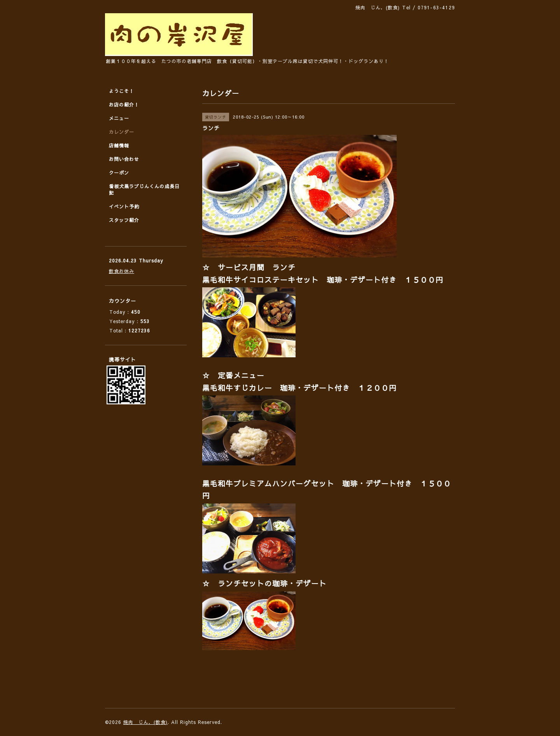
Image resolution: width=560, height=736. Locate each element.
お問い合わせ (124, 159)
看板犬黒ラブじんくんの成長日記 (144, 190)
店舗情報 (119, 145)
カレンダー (122, 132)
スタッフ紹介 (124, 220)
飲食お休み (122, 271)
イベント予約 (124, 206)
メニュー (119, 118)
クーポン (119, 173)
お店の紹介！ (124, 105)
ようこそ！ (122, 91)
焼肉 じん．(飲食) (145, 722)
